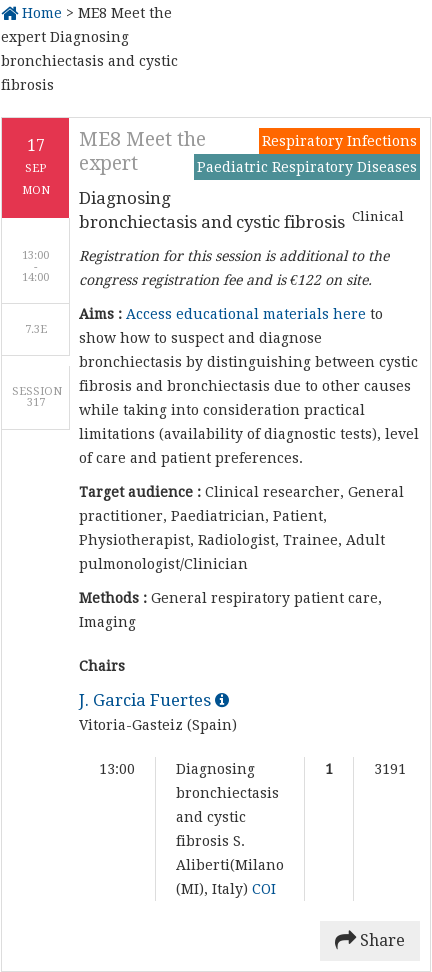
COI (264, 889)
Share (370, 940)
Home (31, 13)
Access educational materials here (246, 314)
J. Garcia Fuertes (154, 700)
